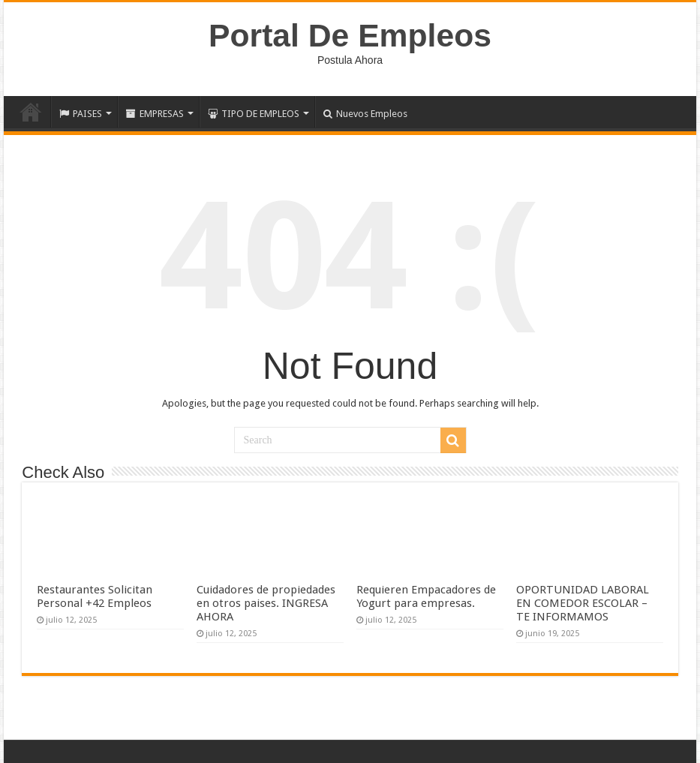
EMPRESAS (155, 114)
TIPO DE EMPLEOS (254, 114)
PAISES (81, 114)
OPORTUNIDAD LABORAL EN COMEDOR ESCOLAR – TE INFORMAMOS (583, 603)
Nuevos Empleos (365, 114)
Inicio (31, 112)
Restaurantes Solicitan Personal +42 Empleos (95, 596)
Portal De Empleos (350, 35)
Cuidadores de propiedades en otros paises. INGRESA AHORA (266, 603)
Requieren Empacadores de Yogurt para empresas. (426, 596)
